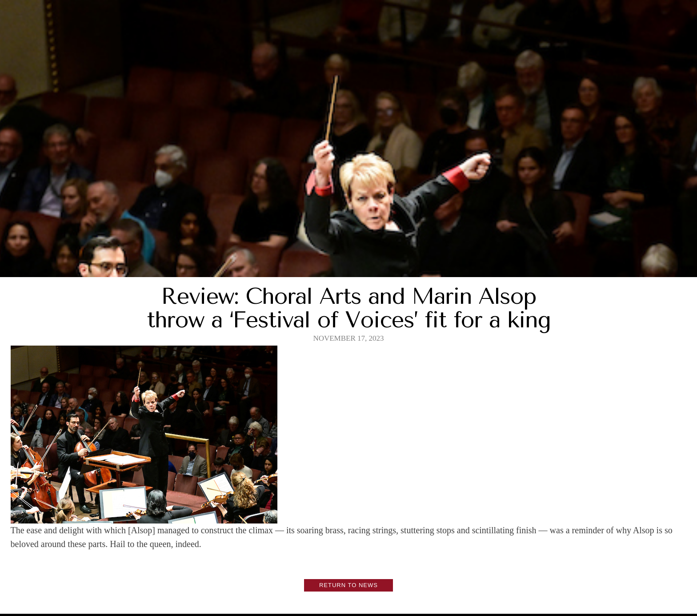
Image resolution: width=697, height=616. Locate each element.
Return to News (348, 585)
